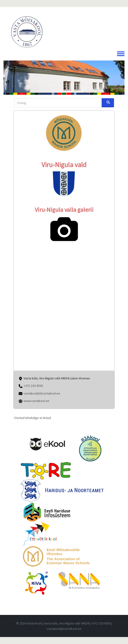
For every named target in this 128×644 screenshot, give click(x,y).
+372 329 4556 (33, 386)
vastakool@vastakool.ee (64, 629)
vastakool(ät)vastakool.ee (42, 393)
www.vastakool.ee (36, 401)
